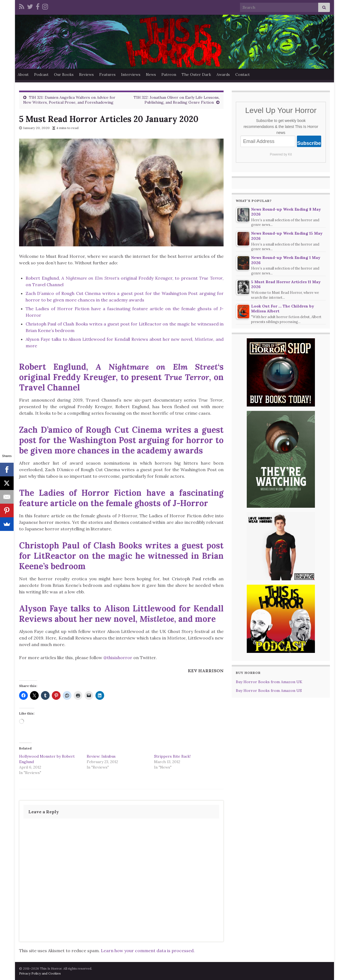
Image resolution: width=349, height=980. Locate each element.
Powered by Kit (281, 154)
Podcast (41, 74)
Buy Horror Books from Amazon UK (269, 682)
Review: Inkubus (101, 756)
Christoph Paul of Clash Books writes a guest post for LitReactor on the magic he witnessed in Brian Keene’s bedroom (121, 556)
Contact (243, 74)
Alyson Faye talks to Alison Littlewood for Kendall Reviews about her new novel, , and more (121, 614)
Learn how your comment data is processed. (148, 951)
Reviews (86, 74)
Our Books (64, 74)
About (23, 74)
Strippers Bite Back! (172, 756)
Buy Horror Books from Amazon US (269, 691)
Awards (223, 74)
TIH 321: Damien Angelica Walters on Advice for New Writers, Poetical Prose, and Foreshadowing (69, 100)
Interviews (131, 74)
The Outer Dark (196, 74)
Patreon (169, 74)
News (151, 74)
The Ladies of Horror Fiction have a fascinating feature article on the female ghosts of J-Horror (121, 498)
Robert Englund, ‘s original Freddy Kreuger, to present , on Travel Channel (121, 377)
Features (107, 74)
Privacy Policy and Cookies (40, 973)
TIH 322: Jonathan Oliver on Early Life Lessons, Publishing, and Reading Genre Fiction (177, 100)
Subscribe (309, 143)
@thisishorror (118, 658)
